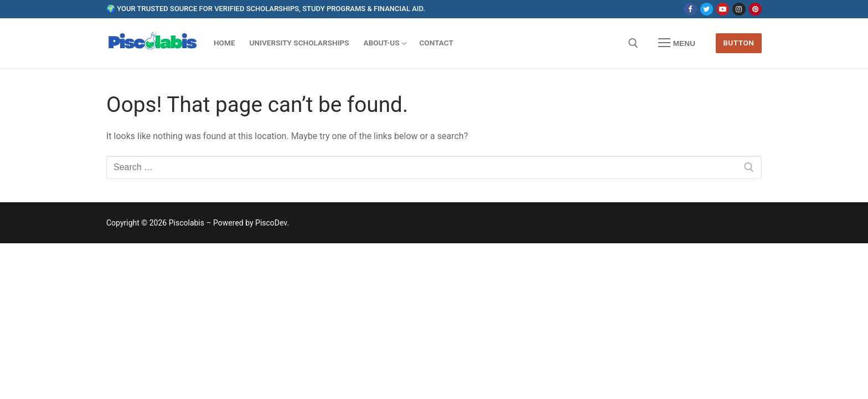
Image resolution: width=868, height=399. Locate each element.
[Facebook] (690, 9)
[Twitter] (707, 9)
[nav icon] (677, 43)
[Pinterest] (755, 9)
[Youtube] (723, 9)
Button (738, 43)
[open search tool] (633, 43)
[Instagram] (739, 9)
